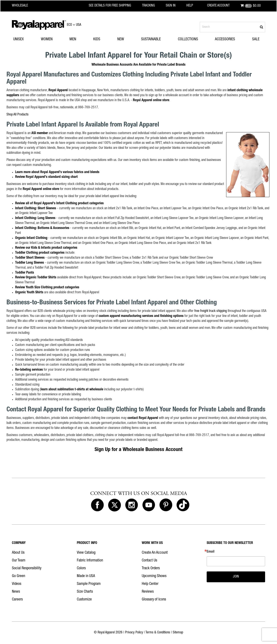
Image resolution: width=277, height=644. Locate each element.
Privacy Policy (134, 633)
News (16, 592)
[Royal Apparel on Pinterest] (166, 505)
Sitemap (178, 633)
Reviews (148, 592)
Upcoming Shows (154, 576)
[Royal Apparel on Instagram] (132, 505)
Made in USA (86, 576)
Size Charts (85, 592)
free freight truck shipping (211, 311)
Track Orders (151, 568)
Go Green (19, 576)
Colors (81, 568)
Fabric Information (90, 561)
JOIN (236, 577)
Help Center (150, 584)
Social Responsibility (27, 568)
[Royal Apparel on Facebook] (97, 505)
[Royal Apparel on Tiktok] (183, 505)
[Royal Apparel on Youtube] (149, 505)
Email (211, 552)
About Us (18, 553)
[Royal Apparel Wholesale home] (24, 6)
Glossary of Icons (154, 600)
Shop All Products (18, 115)
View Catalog (86, 553)
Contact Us (149, 561)
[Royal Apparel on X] (114, 505)
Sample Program (89, 584)
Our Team (19, 561)
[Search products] (232, 27)
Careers (17, 600)
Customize (84, 600)
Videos (17, 584)
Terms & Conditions (158, 633)
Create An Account (155, 553)
